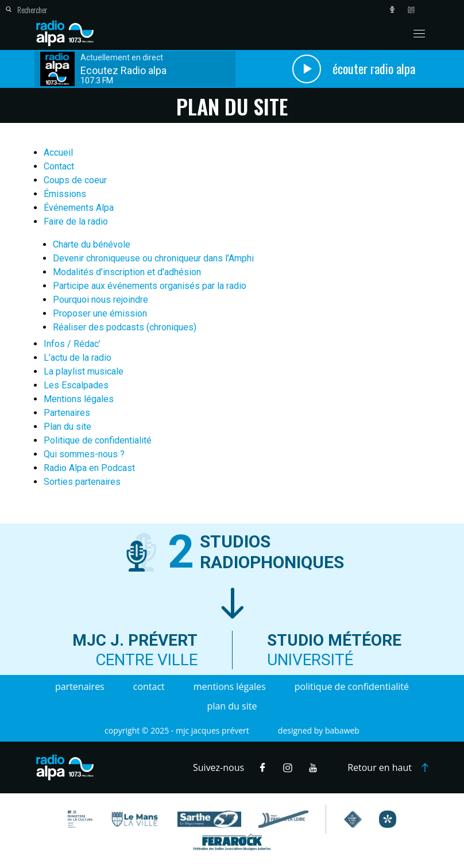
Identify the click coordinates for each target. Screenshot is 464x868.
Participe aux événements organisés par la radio (150, 286)
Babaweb (342, 730)
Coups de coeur (75, 180)
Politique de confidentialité (98, 440)
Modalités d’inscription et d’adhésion (127, 272)
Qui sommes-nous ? (84, 454)
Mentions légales (79, 399)
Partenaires (67, 413)
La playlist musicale (84, 371)
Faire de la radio (76, 221)
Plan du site (67, 427)
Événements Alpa (79, 208)
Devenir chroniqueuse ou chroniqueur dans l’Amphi (153, 258)
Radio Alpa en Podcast (89, 468)
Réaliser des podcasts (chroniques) (125, 327)
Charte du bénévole (92, 244)
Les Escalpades (76, 385)
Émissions (65, 194)
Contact (59, 166)
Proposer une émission (100, 313)
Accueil (58, 153)
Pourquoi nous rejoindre (100, 300)
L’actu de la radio (78, 358)
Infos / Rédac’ (72, 344)
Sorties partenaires (82, 482)
